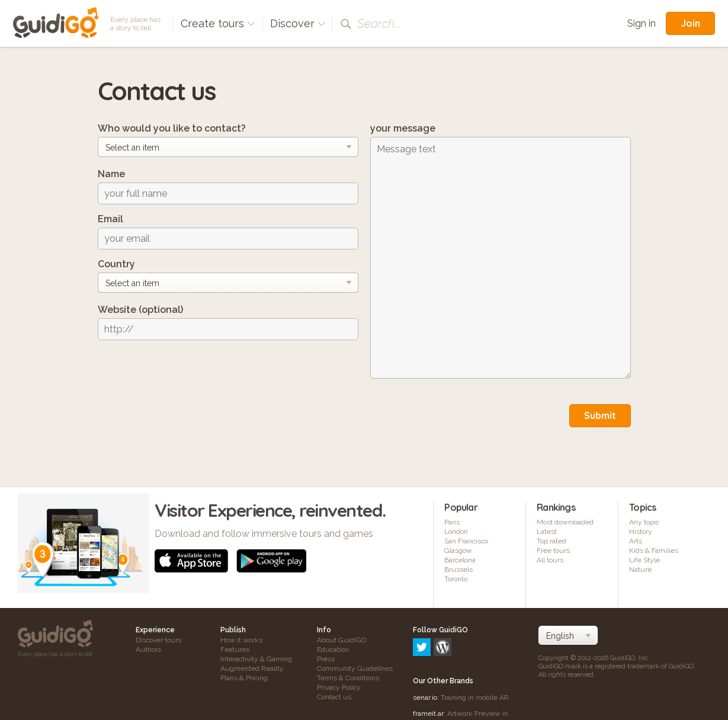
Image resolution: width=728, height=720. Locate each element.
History (641, 532)
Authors (148, 649)
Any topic (644, 522)
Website (140, 310)
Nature (640, 569)
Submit (600, 415)
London (456, 532)
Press (326, 659)
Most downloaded (565, 522)
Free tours (553, 551)
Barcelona (460, 560)
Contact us (334, 697)
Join (690, 23)
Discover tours (158, 640)
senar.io (425, 647)
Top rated (551, 541)
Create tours (218, 23)
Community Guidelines (355, 668)
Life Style (644, 560)
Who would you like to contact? (172, 128)
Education (333, 649)
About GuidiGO (341, 640)
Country (116, 264)
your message (403, 128)
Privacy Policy (339, 687)
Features (235, 649)
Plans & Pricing (244, 678)
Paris (452, 522)
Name (111, 174)
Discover (298, 23)
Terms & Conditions (348, 678)
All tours (550, 560)
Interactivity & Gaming (256, 659)
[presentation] (188, 372)
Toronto (456, 579)
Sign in (642, 23)
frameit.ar (428, 663)
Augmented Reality (252, 668)
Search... (379, 24)
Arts (636, 541)
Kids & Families (654, 551)
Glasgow (458, 551)
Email (110, 219)
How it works (241, 640)
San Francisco (466, 541)
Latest (547, 532)
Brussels (458, 569)
